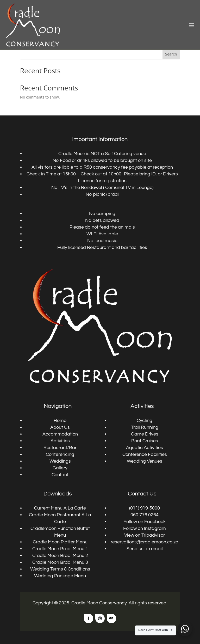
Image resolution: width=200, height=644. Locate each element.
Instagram (155, 528)
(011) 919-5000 (145, 508)
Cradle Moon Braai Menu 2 (60, 556)
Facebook (155, 522)
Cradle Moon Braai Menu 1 (60, 549)
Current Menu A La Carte (60, 508)
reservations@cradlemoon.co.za (145, 542)
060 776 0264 (145, 515)
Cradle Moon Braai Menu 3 (60, 562)
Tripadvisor (153, 535)
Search (171, 54)
